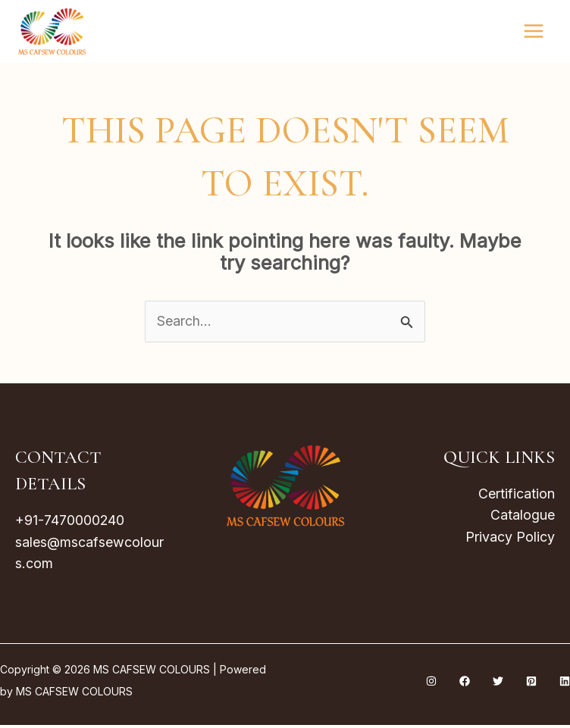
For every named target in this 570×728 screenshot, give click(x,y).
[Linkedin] (565, 684)
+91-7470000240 (70, 522)
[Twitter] (498, 684)
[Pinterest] (531, 684)
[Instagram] (431, 684)
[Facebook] (465, 684)
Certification (517, 495)
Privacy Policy (510, 539)
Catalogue (523, 517)
